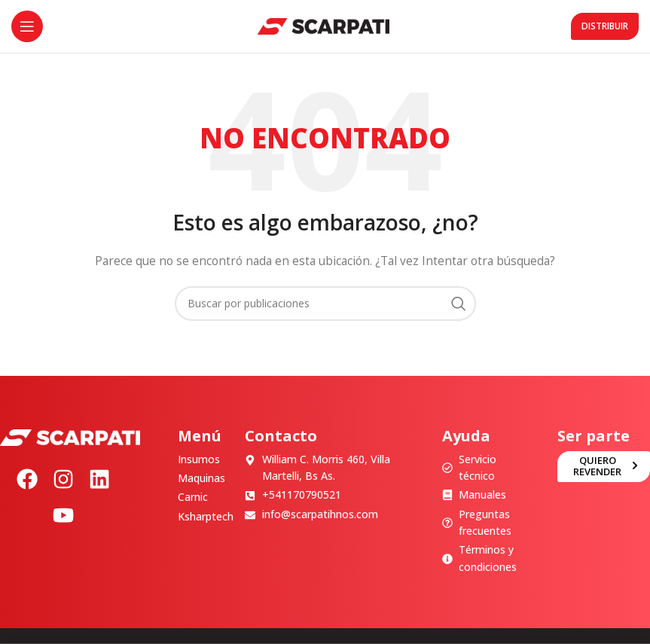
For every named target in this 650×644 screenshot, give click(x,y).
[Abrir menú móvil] (27, 26)
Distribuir (605, 26)
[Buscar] (325, 304)
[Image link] (70, 436)
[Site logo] (323, 25)
